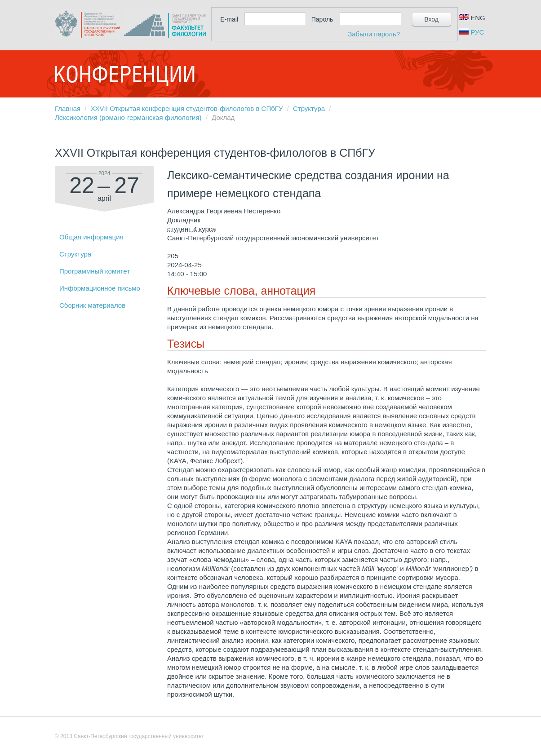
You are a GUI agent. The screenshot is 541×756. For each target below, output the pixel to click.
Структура (309, 108)
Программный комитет (95, 271)
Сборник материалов (92, 305)
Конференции (124, 74)
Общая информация (91, 237)
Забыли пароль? (374, 34)
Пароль (322, 19)
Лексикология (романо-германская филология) (128, 117)
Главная (68, 108)
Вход (431, 19)
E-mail (229, 19)
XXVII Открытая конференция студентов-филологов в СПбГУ (187, 108)
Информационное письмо (100, 288)
